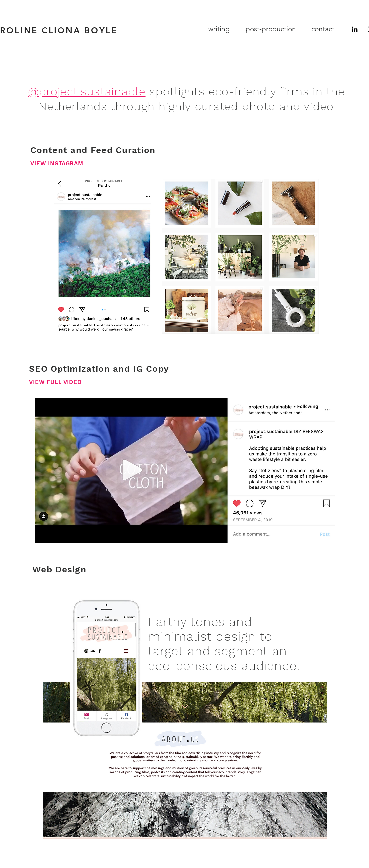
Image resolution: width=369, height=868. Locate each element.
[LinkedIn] (355, 29)
